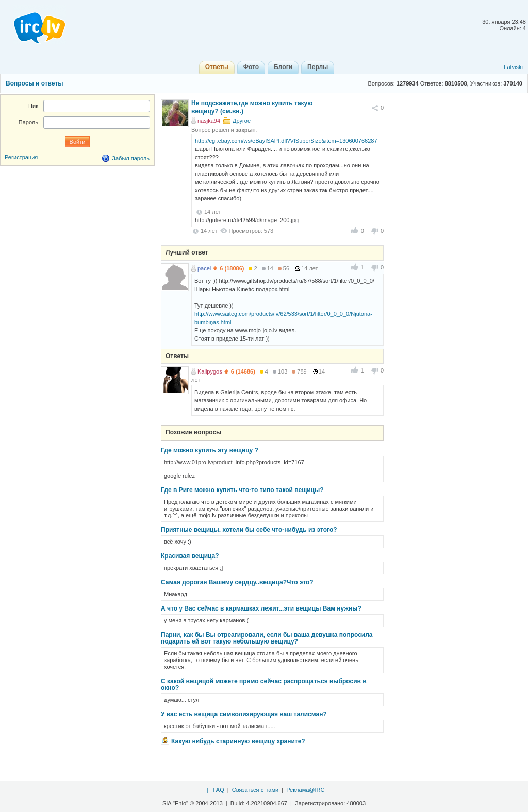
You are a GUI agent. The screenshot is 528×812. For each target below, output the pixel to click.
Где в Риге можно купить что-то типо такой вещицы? (242, 490)
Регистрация (21, 157)
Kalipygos (210, 371)
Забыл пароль (131, 158)
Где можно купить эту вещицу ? (210, 450)
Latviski (513, 67)
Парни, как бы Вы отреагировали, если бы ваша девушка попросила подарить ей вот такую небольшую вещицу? (267, 638)
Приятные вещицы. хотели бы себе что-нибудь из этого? (249, 530)
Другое (242, 121)
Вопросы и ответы (34, 83)
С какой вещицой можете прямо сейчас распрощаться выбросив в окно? (264, 684)
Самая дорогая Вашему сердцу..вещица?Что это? (237, 582)
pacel (204, 268)
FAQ (219, 790)
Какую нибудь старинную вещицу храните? (238, 741)
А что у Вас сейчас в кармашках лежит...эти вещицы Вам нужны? (261, 608)
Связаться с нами (255, 790)
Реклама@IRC (305, 790)
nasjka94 (209, 121)
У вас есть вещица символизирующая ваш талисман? (244, 714)
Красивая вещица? (190, 556)
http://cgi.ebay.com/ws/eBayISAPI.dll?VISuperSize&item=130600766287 (286, 141)
